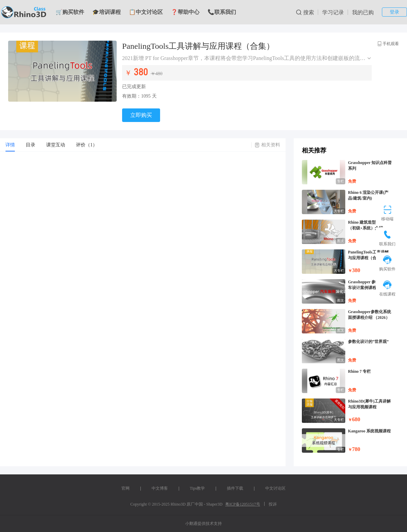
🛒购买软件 (70, 12)
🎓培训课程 (106, 12)
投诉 (273, 504)
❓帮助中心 (185, 12)
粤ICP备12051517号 (243, 504)
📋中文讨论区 (146, 12)
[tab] (10, 145)
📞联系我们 (222, 12)
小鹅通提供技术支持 (203, 524)
